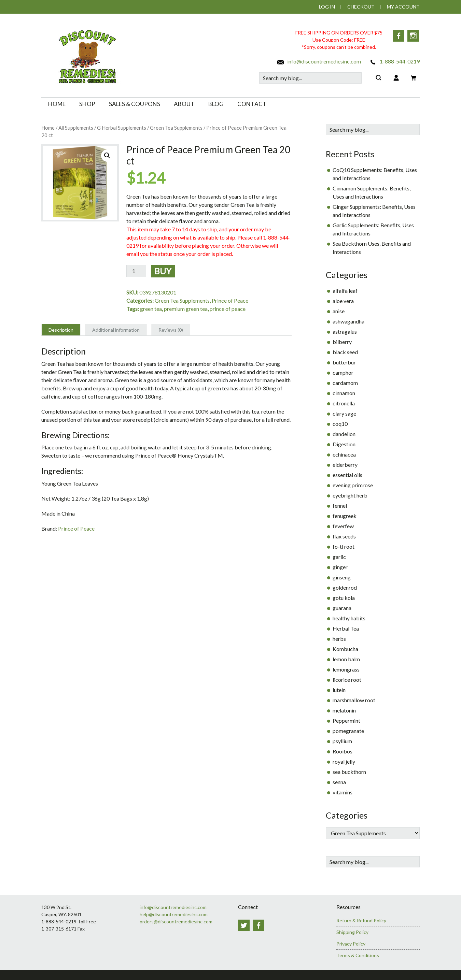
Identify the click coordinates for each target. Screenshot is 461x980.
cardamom (345, 383)
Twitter (244, 925)
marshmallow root (354, 700)
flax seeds (344, 536)
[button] (107, 156)
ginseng (342, 577)
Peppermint (346, 720)
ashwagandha (348, 321)
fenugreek (345, 516)
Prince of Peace (230, 300)
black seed (345, 352)
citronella (344, 403)
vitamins (343, 792)
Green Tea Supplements (176, 128)
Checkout (361, 7)
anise (339, 311)
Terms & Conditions (358, 955)
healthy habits (349, 618)
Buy (163, 271)
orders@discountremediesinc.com (176, 921)
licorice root (347, 680)
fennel (340, 506)
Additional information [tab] (116, 330)
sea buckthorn (349, 772)
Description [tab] (61, 330)
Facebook (398, 36)
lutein (339, 690)
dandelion (344, 434)
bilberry (342, 342)
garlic (339, 557)
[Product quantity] (136, 271)
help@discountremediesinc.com (174, 914)
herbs (339, 639)
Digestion (344, 444)
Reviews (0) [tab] (171, 330)
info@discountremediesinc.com (319, 61)
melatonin (344, 710)
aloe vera (343, 301)
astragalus (345, 332)
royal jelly (344, 761)
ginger (340, 567)
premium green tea (186, 309)
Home (48, 128)
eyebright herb (350, 495)
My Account (403, 7)
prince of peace (228, 309)
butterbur (344, 362)
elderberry (345, 465)
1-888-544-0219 (394, 61)
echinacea (344, 454)
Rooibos (343, 751)
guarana (342, 608)
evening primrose (353, 485)
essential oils (347, 475)
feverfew (343, 526)
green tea (151, 309)
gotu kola (344, 598)
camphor (343, 372)
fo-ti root (344, 546)
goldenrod (345, 587)
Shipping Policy (352, 932)
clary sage (344, 413)
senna (339, 782)
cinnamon (344, 393)
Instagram (414, 36)
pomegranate (348, 731)
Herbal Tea (346, 628)
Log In (327, 7)
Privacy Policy (351, 944)
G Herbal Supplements (122, 128)
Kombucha (345, 649)
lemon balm (346, 659)
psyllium (342, 741)
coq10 (340, 424)
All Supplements (76, 128)
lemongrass (346, 669)
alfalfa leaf (345, 291)
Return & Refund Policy (361, 920)
